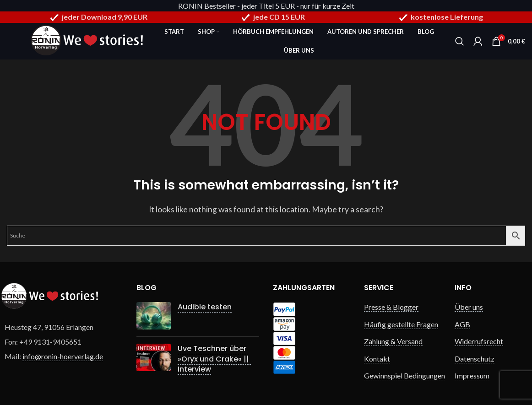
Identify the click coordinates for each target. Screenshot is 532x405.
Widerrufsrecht (479, 341)
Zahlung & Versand (393, 341)
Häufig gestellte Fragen (401, 324)
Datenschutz (475, 359)
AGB (462, 324)
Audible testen (205, 307)
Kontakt (377, 359)
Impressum (472, 375)
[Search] (460, 41)
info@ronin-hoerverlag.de (63, 356)
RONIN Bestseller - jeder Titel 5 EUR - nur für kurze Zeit (266, 6)
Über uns (469, 307)
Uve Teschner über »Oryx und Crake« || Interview (214, 359)
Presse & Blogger (391, 307)
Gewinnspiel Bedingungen (404, 375)
